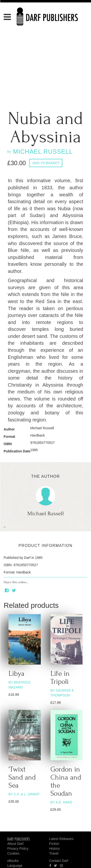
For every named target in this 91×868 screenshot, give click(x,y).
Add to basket (46, 163)
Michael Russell (42, 428)
